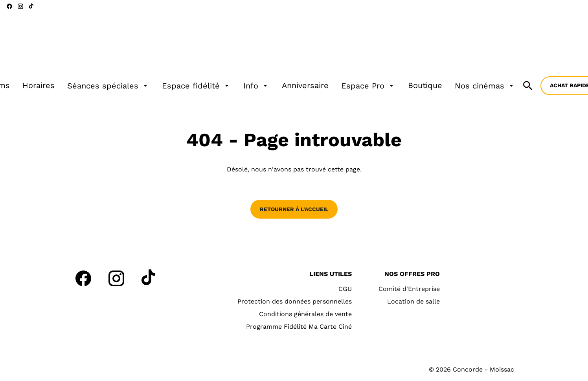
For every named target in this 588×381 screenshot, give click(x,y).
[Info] (256, 86)
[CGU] (345, 289)
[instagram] (20, 6)
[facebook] (9, 6)
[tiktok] (31, 6)
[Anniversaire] (305, 86)
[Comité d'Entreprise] (409, 289)
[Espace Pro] (368, 86)
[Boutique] (425, 86)
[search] (528, 86)
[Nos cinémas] (485, 86)
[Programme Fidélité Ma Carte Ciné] (299, 327)
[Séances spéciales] (108, 86)
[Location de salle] (413, 302)
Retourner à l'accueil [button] (294, 209)
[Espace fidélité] (196, 86)
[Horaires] (39, 86)
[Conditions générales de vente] (305, 314)
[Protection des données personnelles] (295, 302)
